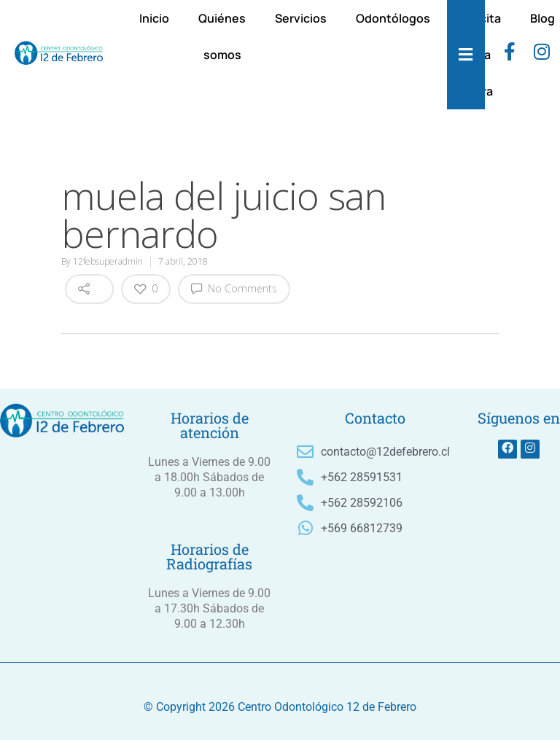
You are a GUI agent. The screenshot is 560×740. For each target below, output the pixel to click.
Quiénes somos (222, 36)
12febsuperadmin (108, 261)
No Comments (234, 288)
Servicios (301, 18)
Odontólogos (393, 18)
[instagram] (542, 55)
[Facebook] (510, 55)
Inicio (154, 18)
